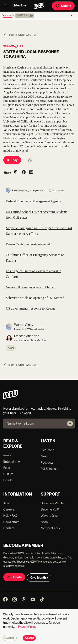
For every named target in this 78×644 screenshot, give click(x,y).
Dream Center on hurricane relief (28, 244)
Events (8, 480)
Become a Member (53, 503)
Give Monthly (39, 578)
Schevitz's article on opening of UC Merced (35, 298)
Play (12, 160)
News (11, 348)
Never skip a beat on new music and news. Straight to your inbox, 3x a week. (37, 411)
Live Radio (48, 450)
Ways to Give (49, 516)
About (7, 503)
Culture (8, 474)
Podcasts (47, 462)
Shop (44, 522)
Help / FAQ (10, 516)
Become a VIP (50, 509)
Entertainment (13, 461)
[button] (25, 16)
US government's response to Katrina (31, 308)
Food (7, 468)
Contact (9, 528)
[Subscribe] (70, 424)
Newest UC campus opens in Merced (31, 287)
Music (45, 456)
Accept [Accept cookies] (29, 638)
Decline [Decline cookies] (10, 638)
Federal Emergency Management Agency (33, 201)
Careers (9, 509)
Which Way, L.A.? (13, 46)
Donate (63, 6)
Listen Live (19, 6)
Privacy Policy (27, 627)
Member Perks (50, 528)
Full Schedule (50, 469)
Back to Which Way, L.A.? (21, 35)
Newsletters (11, 522)
